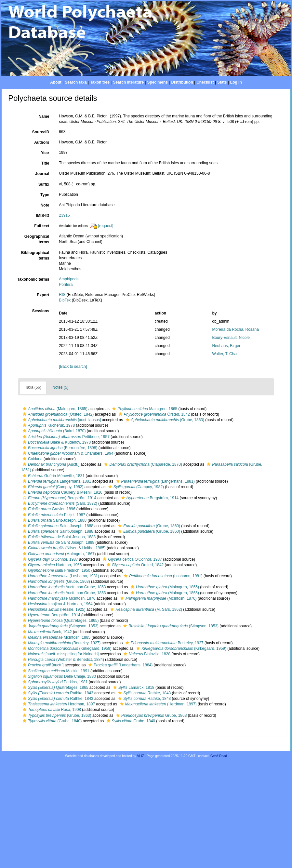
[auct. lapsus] (61, 420)
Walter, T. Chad (225, 354)
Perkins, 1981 (54, 682)
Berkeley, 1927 (164, 643)
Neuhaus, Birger (226, 346)
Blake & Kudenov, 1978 (56, 442)
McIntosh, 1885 (56, 637)
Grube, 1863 (151, 715)
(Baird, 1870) (53, 431)
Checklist (205, 82)
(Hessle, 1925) (53, 609)
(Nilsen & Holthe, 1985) (63, 548)
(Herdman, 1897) (158, 704)
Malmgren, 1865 (144, 409)
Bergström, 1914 (59, 498)
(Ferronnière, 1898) (59, 448)
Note (45, 205)
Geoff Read (219, 756)
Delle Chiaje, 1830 (59, 676)
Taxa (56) (33, 387)
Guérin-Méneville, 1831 (53, 476)
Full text (42, 226)
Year (45, 153)
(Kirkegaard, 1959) (66, 648)
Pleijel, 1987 (53, 515)
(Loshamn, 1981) (60, 576)
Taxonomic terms (33, 279)
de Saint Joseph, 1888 (58, 542)
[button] (25, 409)
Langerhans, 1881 (56, 481)
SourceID (41, 132)
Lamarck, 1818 (133, 688)
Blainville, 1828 (146, 654)
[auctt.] (42, 665)
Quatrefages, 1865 (55, 688)
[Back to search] (73, 367)
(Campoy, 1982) (52, 487)
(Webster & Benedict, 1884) (63, 660)
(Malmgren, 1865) (54, 409)
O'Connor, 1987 (50, 559)
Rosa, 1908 (51, 710)
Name (44, 116)
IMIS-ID (43, 216)
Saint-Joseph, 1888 (54, 520)
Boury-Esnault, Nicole (231, 338)
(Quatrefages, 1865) (60, 621)
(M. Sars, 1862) (145, 609)
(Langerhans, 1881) (155, 481)
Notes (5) (60, 387)
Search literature (128, 82)
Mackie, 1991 (55, 671)
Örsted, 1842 (153, 414)
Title (45, 163)
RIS (62, 295)
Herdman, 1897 (58, 704)
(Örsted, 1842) (57, 414)
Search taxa (76, 82)
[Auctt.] (50, 464)
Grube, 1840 (130, 721)
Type (45, 195)
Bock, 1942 (46, 632)
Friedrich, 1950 (56, 570)
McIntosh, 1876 (58, 598)
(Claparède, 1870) (142, 464)
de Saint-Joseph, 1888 (58, 537)
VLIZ (141, 756)
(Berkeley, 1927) (61, 643)
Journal (42, 174)
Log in (236, 82)
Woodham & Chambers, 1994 (67, 453)
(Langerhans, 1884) (120, 665)
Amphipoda (69, 279)
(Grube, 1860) (148, 526)
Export (43, 295)
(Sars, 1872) (59, 503)
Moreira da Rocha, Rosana (235, 329)
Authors (42, 142)
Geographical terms (37, 239)
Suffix (44, 184)
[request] (106, 226)
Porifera (66, 285)
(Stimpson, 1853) (60, 626)
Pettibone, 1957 (65, 437)
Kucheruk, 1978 (48, 425)
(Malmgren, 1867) (59, 554)
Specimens (158, 82)
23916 (64, 215)
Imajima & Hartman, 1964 (57, 604)
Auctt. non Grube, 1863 (64, 587)
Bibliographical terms (35, 255)
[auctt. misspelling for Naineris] (60, 654)
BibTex (65, 300)
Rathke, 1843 (57, 693)
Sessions (41, 311)
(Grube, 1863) (164, 420)
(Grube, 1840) (51, 721)
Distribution (182, 82)
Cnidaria (32, 459)
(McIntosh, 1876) (158, 598)
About (56, 82)
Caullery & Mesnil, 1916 (62, 492)
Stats (222, 82)
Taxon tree (100, 82)
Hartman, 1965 (51, 565)
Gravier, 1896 (48, 509)
